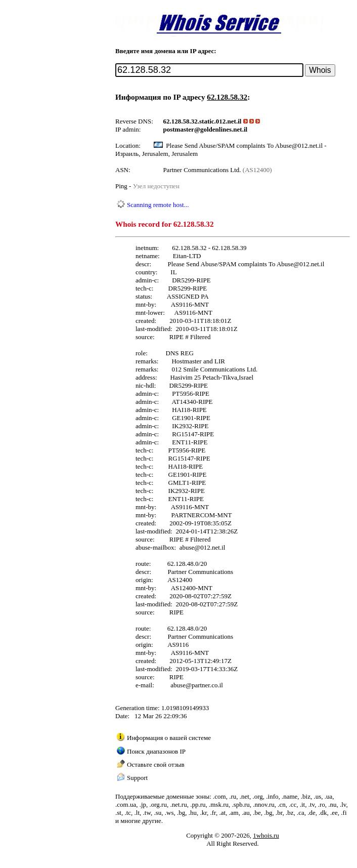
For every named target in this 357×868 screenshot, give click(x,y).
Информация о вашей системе (169, 738)
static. (208, 121)
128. (177, 121)
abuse (187, 547)
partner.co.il (207, 685)
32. (195, 121)
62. (167, 121)
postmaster (179, 129)
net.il (235, 121)
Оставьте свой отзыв (156, 764)
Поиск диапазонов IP (156, 751)
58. (187, 121)
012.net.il (312, 264)
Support (137, 778)
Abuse (285, 264)
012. (222, 121)
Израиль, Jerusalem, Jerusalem (157, 154)
